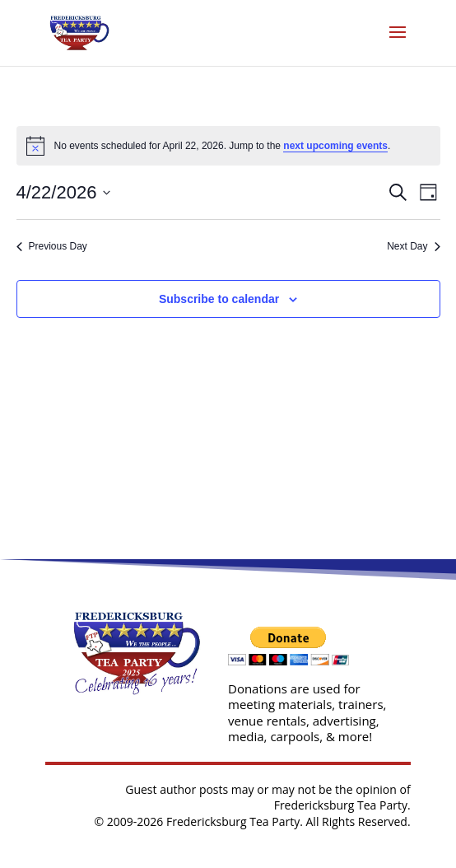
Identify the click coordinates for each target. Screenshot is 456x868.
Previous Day (52, 246)
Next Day (413, 246)
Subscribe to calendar (219, 299)
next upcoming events (335, 146)
